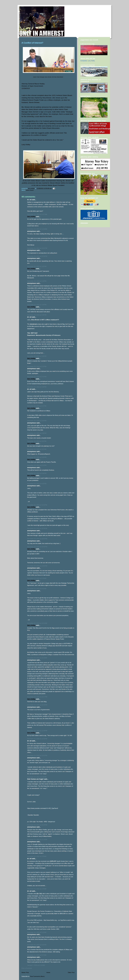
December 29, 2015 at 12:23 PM (37, 705)
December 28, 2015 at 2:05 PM (37, 356)
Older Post (71, 972)
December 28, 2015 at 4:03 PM (37, 441)
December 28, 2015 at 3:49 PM (37, 433)
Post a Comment (27, 968)
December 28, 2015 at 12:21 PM (37, 248)
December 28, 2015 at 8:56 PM (37, 473)
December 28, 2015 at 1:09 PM (37, 281)
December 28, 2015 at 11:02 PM (37, 566)
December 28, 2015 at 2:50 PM (37, 421)
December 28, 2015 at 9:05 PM (37, 484)
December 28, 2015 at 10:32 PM (37, 505)
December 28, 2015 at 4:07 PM (37, 449)
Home (48, 972)
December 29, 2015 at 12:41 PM (37, 756)
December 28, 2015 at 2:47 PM (37, 406)
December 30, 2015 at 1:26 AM (37, 889)
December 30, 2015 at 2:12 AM (37, 932)
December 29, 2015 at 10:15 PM (37, 825)
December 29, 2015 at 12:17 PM (37, 697)
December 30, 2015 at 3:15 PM (37, 945)
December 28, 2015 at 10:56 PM (37, 547)
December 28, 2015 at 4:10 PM (37, 465)
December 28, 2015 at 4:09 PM (37, 457)
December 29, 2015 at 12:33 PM (37, 739)
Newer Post (25, 972)
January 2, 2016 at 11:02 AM (36, 965)
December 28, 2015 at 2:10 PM (37, 366)
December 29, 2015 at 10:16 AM (37, 658)
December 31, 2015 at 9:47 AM (37, 955)
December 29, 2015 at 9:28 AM (37, 578)
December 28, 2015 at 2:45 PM (37, 387)
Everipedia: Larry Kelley (88, 61)
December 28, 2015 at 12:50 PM (37, 256)
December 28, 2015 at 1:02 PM (37, 266)
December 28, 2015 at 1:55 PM (37, 305)
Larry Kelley (31, 217)
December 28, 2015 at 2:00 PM (37, 315)
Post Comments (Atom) (37, 976)
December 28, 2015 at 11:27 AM (37, 214)
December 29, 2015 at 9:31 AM (37, 589)
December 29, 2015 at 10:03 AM (37, 623)
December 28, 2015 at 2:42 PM (37, 377)
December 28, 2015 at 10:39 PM (37, 528)
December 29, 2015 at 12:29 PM (37, 731)
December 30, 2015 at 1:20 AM (37, 856)
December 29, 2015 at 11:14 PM (37, 840)
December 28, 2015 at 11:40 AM (37, 229)
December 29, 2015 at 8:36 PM (37, 777)
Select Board (30, 190)
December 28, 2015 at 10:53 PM (37, 539)
